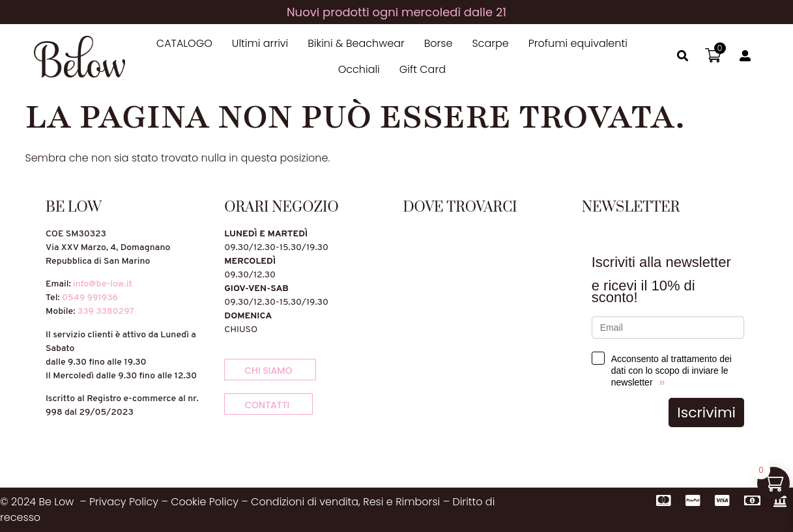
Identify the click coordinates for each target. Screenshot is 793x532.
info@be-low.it (103, 284)
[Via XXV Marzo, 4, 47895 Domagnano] (486, 325)
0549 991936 (90, 298)
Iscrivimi (706, 413)
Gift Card (423, 69)
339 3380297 (106, 312)
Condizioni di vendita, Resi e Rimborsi (345, 502)
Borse (439, 43)
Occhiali (359, 69)
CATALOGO (184, 43)
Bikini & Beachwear (356, 43)
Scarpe (490, 43)
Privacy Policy (124, 502)
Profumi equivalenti (578, 43)
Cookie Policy (205, 502)
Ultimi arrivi (260, 43)
